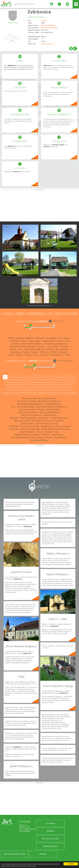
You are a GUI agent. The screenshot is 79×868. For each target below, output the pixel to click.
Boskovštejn (52, 338)
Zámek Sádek (47, 426)
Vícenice (44, 355)
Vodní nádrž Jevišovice (28, 412)
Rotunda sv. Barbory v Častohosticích (39, 398)
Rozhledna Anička (53, 404)
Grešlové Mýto (48, 341)
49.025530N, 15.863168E (49, 28)
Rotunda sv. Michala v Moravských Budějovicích (39, 401)
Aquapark (35, 377)
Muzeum (42, 393)
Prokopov (63, 352)
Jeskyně (60, 387)
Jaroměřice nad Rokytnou (55, 344)
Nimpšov (50, 349)
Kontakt (43, 854)
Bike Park (21, 393)
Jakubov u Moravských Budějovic (27, 344)
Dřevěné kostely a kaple (35, 387)
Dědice (23, 341)
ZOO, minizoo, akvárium (19, 377)
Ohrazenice (15, 352)
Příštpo (54, 352)
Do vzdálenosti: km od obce (32, 321)
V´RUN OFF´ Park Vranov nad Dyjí (24, 426)
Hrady (71, 382)
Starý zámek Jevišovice (50, 412)
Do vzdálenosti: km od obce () (29, 361)
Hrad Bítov (59, 421)
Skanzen (72, 377)
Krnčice (42, 346)
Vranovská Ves (56, 355)
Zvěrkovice (39, 12)
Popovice (35, 352)
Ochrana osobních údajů (14, 854)
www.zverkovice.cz (47, 44)
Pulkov (12, 355)
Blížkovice (30, 338)
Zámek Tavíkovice (27, 432)
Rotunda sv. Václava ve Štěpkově (25, 429)
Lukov (21, 349)
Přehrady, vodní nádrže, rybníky (17, 382)
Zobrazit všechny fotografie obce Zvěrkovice (39, 306)
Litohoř (13, 349)
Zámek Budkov (27, 423)
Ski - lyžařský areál (59, 377)
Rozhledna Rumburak (42, 421)
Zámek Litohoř (52, 410)
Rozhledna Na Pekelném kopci (55, 429)
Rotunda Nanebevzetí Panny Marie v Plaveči (32, 437)
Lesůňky (64, 346)
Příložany (45, 352)
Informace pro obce (50, 839)
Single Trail (32, 393)
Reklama (50, 831)
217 (42, 39)
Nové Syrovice (62, 349)
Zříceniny (20, 387)
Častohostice (65, 338)
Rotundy (51, 387)
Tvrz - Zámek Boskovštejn (23, 407)
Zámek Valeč (57, 435)
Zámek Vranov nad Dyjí (47, 423)
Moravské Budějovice (48, 25)
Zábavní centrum (55, 393)
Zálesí (68, 355)
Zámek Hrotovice (63, 426)
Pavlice (26, 352)
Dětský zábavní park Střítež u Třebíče (32, 435)
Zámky (10, 387)
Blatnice (20, 338)
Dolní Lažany (34, 341)
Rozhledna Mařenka (39, 440)
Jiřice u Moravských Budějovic (23, 346)
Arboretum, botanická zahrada (43, 382)
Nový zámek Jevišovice (31, 415)
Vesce (36, 355)
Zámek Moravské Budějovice (30, 404)
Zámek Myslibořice (59, 418)
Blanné (12, 338)
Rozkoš (20, 355)
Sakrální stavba (71, 393)
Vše (5, 377)
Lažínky (55, 346)
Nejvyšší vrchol (8, 393)
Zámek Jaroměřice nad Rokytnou (51, 407)
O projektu (50, 823)
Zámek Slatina (50, 415)
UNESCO (45, 377)
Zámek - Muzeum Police (48, 432)
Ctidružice (14, 341)
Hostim (60, 341)
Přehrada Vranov (22, 421)
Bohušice (40, 338)
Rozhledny (62, 382)
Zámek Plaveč (60, 437)
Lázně (69, 387)
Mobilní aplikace (50, 846)
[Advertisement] (39, 206)
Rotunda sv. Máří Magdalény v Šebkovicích (29, 418)
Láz (48, 346)
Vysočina (44, 21)
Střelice (28, 355)
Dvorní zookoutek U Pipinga (31, 410)
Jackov (68, 341)
